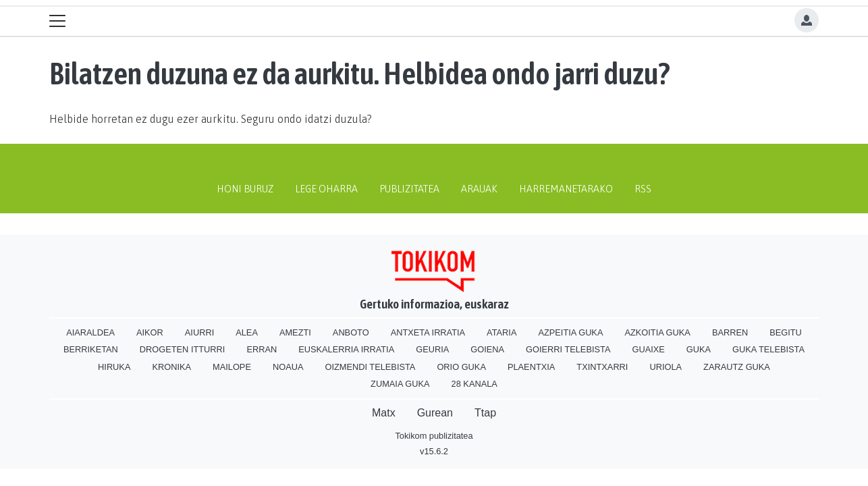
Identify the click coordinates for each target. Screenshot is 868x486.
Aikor (150, 332)
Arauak (479, 189)
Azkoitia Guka (657, 332)
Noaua (288, 367)
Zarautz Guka (737, 367)
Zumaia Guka (400, 384)
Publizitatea (409, 189)
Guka (699, 349)
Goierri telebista (568, 349)
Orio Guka (461, 367)
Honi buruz (245, 189)
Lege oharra (326, 189)
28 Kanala (474, 384)
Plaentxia (531, 367)
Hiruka (114, 367)
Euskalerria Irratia (346, 349)
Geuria (432, 349)
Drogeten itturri (183, 349)
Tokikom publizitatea (434, 436)
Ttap (485, 413)
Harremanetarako (566, 189)
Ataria (501, 332)
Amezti (295, 332)
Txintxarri (602, 367)
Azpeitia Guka (570, 332)
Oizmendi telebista (370, 367)
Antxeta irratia (428, 332)
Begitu (786, 332)
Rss (643, 189)
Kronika (171, 367)
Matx (384, 413)
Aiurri (199, 332)
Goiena (487, 349)
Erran (262, 349)
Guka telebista (768, 349)
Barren (730, 332)
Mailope (232, 367)
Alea (247, 332)
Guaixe (648, 349)
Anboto (351, 332)
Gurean (435, 413)
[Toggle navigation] (58, 21)
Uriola (666, 367)
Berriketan (91, 349)
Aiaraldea (90, 332)
